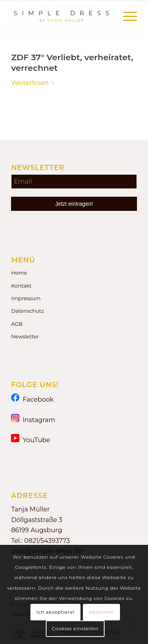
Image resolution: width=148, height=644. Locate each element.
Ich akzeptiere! (55, 612)
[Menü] (126, 16)
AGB (17, 324)
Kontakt (21, 286)
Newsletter (25, 336)
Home (19, 273)
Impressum (26, 298)
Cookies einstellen (75, 628)
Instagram (33, 420)
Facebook (32, 399)
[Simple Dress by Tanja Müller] (61, 16)
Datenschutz (27, 311)
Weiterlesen (34, 83)
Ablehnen (101, 612)
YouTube (31, 440)
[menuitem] (126, 16)
